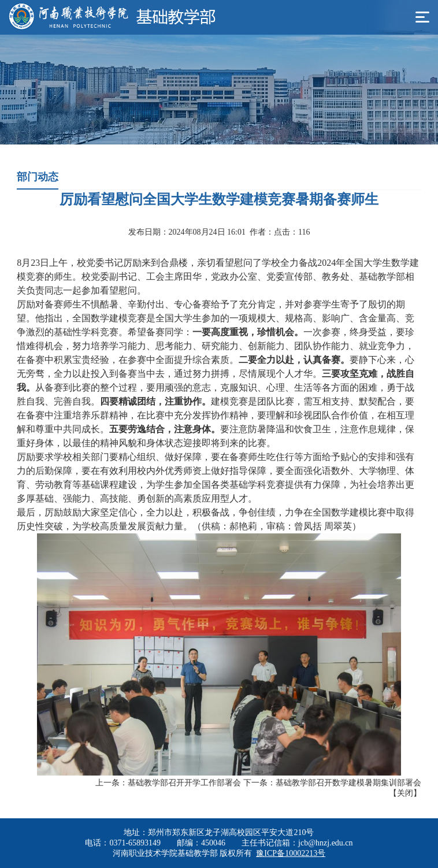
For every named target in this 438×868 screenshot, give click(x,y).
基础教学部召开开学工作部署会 (184, 783)
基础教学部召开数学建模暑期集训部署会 (348, 783)
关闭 (405, 793)
